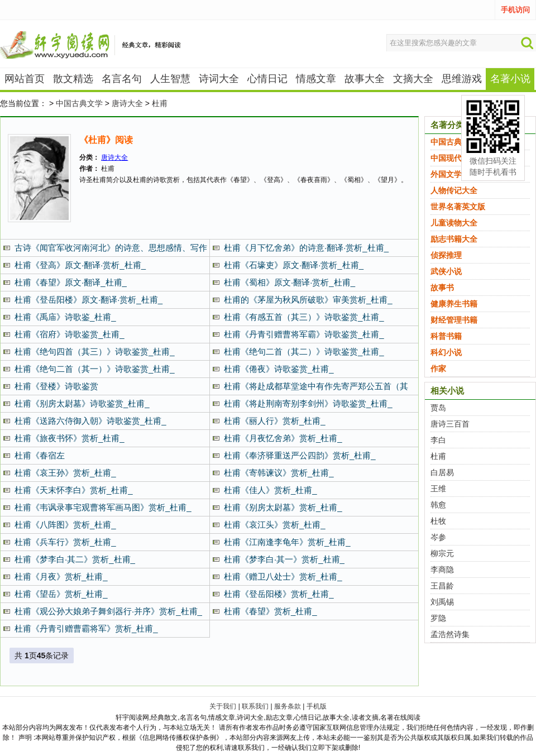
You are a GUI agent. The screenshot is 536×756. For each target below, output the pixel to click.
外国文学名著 (454, 174)
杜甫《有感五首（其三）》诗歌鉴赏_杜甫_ (304, 317)
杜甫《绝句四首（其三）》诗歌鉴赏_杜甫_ (95, 351)
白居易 (442, 472)
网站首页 (25, 79)
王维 (438, 489)
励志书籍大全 (454, 239)
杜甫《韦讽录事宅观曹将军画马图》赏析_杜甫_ (103, 507)
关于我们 (223, 706)
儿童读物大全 (454, 223)
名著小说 (510, 79)
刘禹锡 (442, 602)
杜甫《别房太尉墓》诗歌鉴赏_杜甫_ (82, 403)
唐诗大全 (127, 103)
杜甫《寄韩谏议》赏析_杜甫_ (279, 473)
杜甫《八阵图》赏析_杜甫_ (65, 525)
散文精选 (73, 79)
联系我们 (255, 706)
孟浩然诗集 (450, 634)
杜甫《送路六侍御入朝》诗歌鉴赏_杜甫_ (90, 421)
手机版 (317, 706)
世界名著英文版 (458, 207)
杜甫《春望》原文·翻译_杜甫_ (71, 282)
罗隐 (438, 618)
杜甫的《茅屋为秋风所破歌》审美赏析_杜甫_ (308, 300)
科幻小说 (446, 352)
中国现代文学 (454, 158)
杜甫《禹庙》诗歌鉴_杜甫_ (65, 317)
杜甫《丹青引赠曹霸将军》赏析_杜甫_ (86, 628)
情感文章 (316, 79)
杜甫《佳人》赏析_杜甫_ (271, 490)
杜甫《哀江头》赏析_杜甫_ (275, 525)
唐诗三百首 (450, 424)
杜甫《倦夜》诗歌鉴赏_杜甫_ (279, 369)
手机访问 (515, 10)
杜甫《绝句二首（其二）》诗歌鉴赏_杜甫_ (304, 351)
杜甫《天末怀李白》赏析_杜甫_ (74, 490)
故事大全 (365, 79)
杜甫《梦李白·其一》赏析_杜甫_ (284, 559)
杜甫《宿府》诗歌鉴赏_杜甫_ (70, 334)
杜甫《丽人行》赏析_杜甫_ (275, 421)
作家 (438, 369)
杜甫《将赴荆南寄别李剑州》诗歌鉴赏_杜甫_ (308, 403)
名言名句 (122, 79)
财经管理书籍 (454, 320)
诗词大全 (219, 79)
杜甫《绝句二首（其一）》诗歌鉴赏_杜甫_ (95, 369)
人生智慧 (170, 79)
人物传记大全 (454, 190)
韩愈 (438, 505)
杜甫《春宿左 (40, 455)
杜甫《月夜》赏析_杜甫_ (61, 576)
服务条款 (288, 706)
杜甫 (160, 103)
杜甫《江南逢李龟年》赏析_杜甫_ (287, 542)
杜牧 (438, 521)
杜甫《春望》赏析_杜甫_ (271, 611)
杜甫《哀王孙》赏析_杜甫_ (65, 473)
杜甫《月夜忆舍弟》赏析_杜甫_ (283, 438)
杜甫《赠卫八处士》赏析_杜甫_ (283, 576)
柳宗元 (442, 553)
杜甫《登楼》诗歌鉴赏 (56, 386)
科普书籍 (446, 336)
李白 (438, 440)
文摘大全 (413, 79)
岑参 (438, 537)
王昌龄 (442, 586)
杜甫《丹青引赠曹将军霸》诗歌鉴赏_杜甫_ (304, 334)
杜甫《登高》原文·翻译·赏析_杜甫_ (80, 265)
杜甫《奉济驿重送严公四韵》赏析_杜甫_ (300, 455)
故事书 (442, 288)
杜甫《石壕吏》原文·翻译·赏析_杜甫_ (294, 265)
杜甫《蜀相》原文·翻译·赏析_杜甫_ (289, 282)
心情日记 (267, 79)
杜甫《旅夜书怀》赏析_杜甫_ (70, 438)
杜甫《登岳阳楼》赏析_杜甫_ (279, 594)
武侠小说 (446, 271)
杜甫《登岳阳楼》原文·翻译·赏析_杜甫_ (88, 300)
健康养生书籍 (454, 304)
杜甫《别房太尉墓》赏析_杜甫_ (283, 507)
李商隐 (442, 570)
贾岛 (438, 408)
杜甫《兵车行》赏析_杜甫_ (65, 542)
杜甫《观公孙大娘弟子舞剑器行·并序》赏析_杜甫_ (108, 611)
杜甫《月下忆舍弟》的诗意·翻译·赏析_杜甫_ (306, 248)
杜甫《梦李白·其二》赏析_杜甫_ (75, 559)
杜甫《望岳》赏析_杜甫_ (61, 594)
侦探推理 (446, 255)
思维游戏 (462, 79)
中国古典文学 (79, 103)
